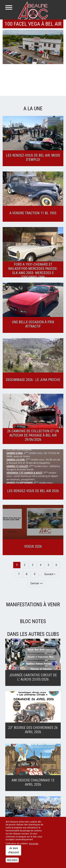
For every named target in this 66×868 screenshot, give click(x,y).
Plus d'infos (34, 844)
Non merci (12, 860)
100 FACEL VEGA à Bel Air (33, 24)
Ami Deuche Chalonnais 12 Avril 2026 (33, 782)
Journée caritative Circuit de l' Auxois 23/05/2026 (33, 677)
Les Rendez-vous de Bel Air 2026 (33, 491)
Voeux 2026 (33, 546)
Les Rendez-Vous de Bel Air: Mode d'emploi (33, 157)
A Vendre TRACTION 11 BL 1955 (33, 213)
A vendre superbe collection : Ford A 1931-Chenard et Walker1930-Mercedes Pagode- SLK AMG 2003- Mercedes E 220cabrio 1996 (33, 269)
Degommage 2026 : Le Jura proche (33, 380)
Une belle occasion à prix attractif (33, 324)
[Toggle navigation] (9, 8)
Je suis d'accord (13, 850)
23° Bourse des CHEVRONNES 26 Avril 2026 (33, 730)
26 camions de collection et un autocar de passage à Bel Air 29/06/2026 (33, 435)
